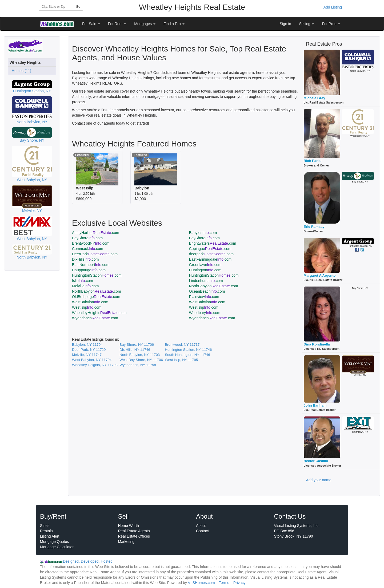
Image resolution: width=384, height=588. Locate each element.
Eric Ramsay (314, 227)
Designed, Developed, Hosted (88, 561)
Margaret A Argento (320, 275)
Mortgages (145, 24)
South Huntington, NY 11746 (187, 355)
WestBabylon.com (90, 302)
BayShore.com (87, 238)
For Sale (91, 24)
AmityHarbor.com (96, 233)
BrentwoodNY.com (91, 243)
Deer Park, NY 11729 (89, 350)
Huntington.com (205, 270)
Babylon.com (203, 233)
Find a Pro (174, 24)
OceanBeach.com (207, 291)
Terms (224, 583)
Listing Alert (50, 536)
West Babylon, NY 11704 (92, 360)
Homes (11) (20, 71)
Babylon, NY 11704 (87, 345)
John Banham (315, 405)
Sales (45, 526)
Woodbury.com (205, 313)
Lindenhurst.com (206, 281)
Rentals (46, 531)
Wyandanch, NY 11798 (138, 365)
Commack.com (88, 249)
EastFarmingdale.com (210, 259)
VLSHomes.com (201, 583)
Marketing (126, 542)
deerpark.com (211, 254)
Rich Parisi (313, 161)
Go (78, 7)
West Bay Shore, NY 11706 (141, 360)
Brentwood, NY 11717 (182, 345)
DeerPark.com (95, 254)
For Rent (117, 24)
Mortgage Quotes (54, 542)
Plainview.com (204, 297)
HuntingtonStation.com (97, 275)
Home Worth (129, 526)
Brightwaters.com (213, 243)
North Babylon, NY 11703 (140, 355)
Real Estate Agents (134, 531)
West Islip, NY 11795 (181, 360)
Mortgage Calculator (57, 547)
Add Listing (333, 7)
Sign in (285, 24)
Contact (202, 531)
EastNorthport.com (91, 265)
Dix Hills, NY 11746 (135, 350)
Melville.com (85, 286)
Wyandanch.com (95, 318)
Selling (307, 24)
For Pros (331, 24)
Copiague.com (210, 249)
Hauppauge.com (89, 270)
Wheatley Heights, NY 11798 (95, 365)
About (201, 526)
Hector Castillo (316, 461)
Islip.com (83, 281)
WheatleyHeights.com (99, 313)
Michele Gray (315, 98)
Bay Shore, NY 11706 (137, 345)
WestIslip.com (87, 307)
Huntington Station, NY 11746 (188, 350)
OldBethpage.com (96, 297)
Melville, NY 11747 (87, 355)
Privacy (239, 583)
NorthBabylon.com (214, 286)
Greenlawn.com (205, 265)
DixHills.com (85, 259)
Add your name (319, 480)
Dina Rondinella (317, 344)
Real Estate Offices (134, 536)
